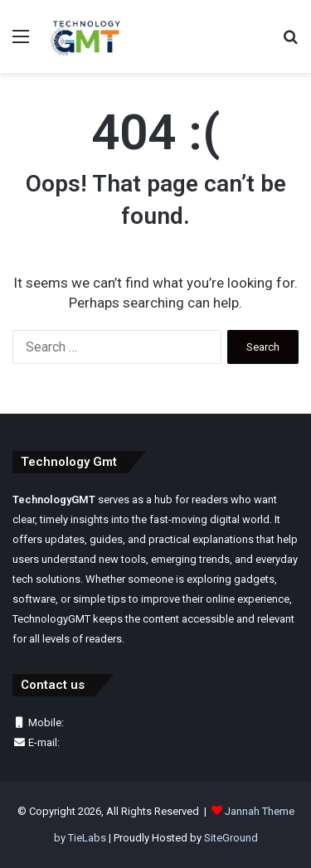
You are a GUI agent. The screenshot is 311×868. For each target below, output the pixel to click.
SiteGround (231, 838)
